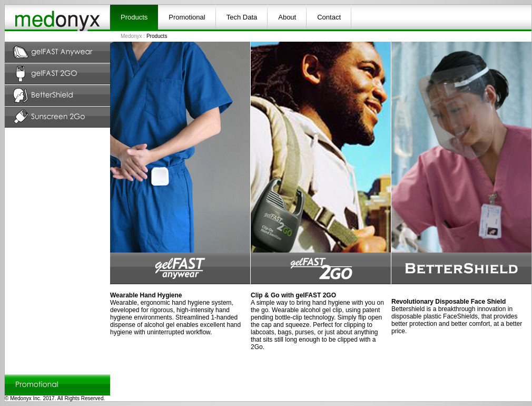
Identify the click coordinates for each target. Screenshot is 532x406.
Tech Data (242, 17)
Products (134, 17)
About (287, 17)
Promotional (187, 17)
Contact (329, 17)
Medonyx (131, 36)
